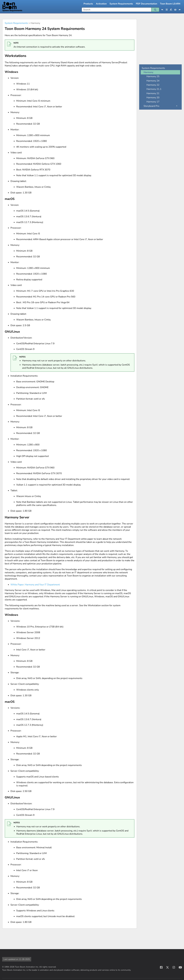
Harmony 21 (153, 93)
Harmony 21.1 (154, 89)
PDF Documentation (146, 4)
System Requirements (121, 4)
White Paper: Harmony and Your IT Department (35, 585)
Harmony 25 (153, 76)
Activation (101, 4)
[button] (155, 10)
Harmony (148, 72)
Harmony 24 (153, 81)
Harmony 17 (153, 102)
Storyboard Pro (151, 106)
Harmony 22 (153, 85)
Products (88, 4)
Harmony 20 (153, 98)
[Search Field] (120, 10)
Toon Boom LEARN (170, 4)
